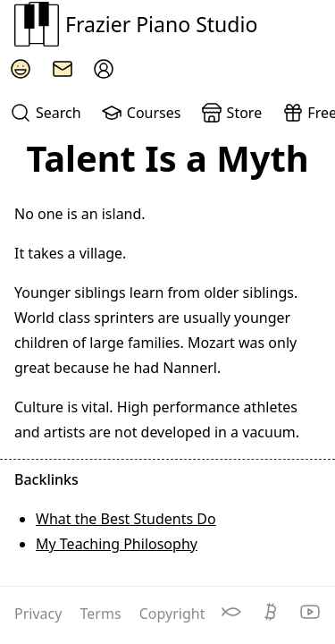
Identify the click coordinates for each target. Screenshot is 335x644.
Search (45, 113)
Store (231, 113)
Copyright (172, 614)
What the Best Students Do (126, 519)
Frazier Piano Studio (136, 24)
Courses (141, 113)
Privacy (40, 614)
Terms (103, 614)
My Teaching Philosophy (117, 544)
